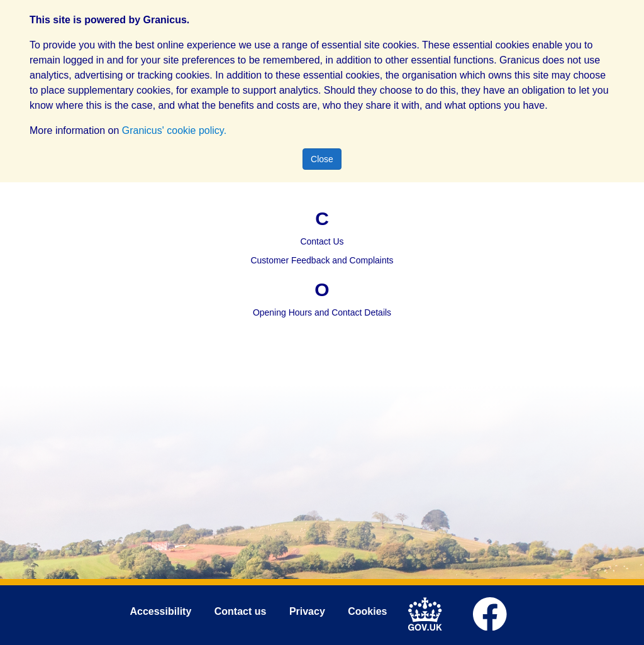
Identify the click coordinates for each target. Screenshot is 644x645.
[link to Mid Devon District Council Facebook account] (493, 612)
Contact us (241, 611)
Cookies (367, 611)
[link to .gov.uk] (429, 612)
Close (322, 159)
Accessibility (160, 611)
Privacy (307, 611)
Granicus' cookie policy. (174, 130)
